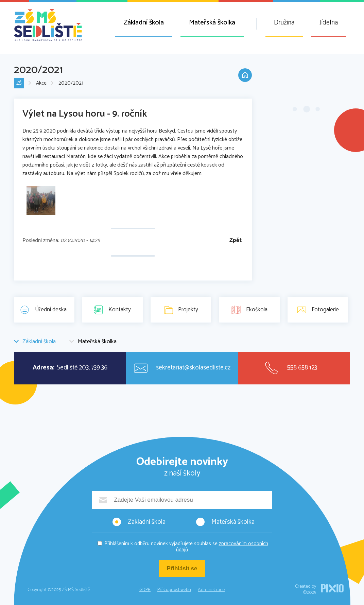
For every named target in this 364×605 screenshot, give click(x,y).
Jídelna (329, 23)
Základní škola (144, 23)
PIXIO (332, 588)
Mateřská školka (212, 23)
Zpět (236, 240)
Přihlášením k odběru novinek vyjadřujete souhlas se (186, 547)
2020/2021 (71, 83)
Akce (41, 83)
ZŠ (19, 83)
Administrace (211, 590)
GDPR (145, 590)
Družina (284, 23)
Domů (245, 75)
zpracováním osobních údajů (222, 547)
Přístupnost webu (174, 590)
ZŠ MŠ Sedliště (48, 25)
